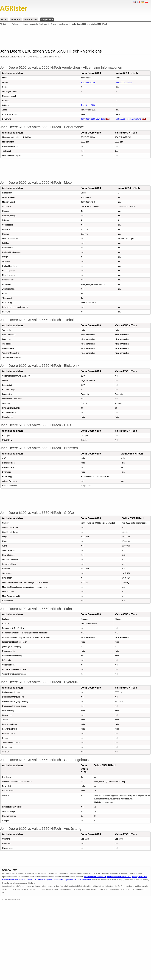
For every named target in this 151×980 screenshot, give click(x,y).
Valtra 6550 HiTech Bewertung (128, 119)
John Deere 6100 (88, 82)
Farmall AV (31, 880)
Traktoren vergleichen (59, 24)
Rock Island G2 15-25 (17, 880)
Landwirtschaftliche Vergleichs (35, 24)
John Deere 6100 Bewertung (93, 119)
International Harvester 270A (119, 877)
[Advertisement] (75, 37)
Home (4, 19)
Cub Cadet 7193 (84, 880)
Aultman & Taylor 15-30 (46, 880)
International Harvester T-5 (95, 877)
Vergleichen (47, 19)
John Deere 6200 (88, 105)
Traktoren (16, 19)
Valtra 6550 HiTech (124, 82)
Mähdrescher (31, 19)
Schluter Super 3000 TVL (67, 880)
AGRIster (4, 24)
